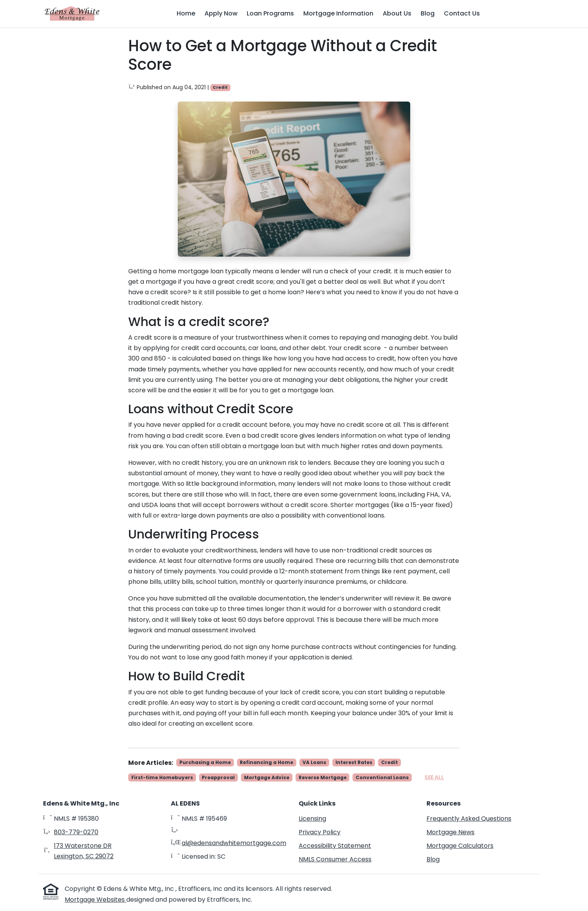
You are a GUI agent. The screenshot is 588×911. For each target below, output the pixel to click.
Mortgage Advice (267, 777)
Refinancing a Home (266, 762)
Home (186, 13)
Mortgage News (450, 832)
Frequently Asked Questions (469, 819)
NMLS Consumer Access (335, 859)
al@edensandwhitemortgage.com (234, 843)
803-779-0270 (76, 832)
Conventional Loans (382, 777)
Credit (220, 87)
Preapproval (218, 777)
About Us (397, 13)
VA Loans (314, 762)
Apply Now (221, 13)
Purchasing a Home (205, 762)
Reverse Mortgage (323, 777)
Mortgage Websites (95, 900)
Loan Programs (270, 13)
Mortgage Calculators (460, 846)
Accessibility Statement (335, 846)
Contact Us (462, 13)
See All (434, 777)
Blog (428, 13)
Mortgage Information (338, 13)
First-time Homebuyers (162, 777)
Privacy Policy (320, 832)
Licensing (312, 819)
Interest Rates (354, 762)
